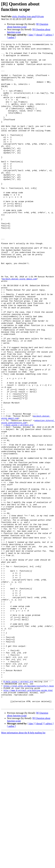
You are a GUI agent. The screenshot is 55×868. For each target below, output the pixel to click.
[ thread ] (39, 35)
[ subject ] (49, 35)
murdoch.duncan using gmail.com (20, 326)
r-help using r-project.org (18, 501)
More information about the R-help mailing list (23, 865)
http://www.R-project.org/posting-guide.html (28, 820)
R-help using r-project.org (18, 809)
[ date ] (31, 35)
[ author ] (11, 37)
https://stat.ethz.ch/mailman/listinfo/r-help (29, 815)
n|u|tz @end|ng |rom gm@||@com (28, 16)
